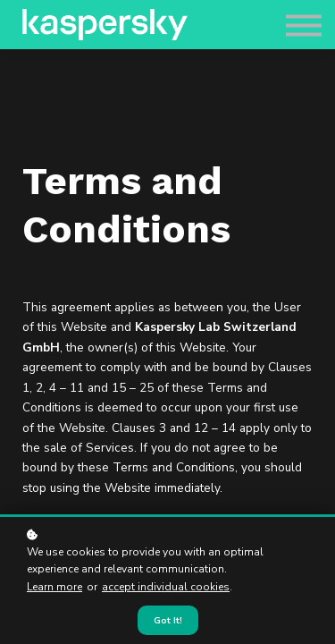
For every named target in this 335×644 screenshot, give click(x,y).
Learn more (54, 587)
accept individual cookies (166, 587)
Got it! (168, 620)
